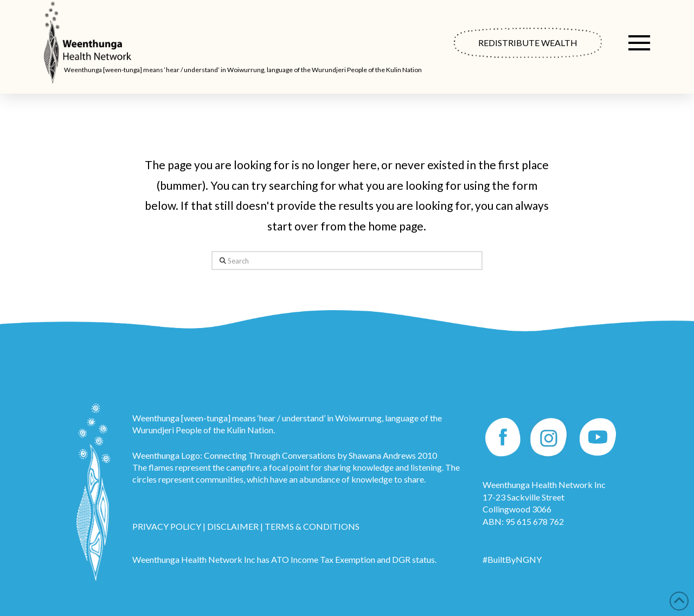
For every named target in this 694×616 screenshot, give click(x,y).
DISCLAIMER (233, 526)
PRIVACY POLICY (167, 526)
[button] (639, 43)
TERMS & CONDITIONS (312, 526)
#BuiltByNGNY (512, 559)
